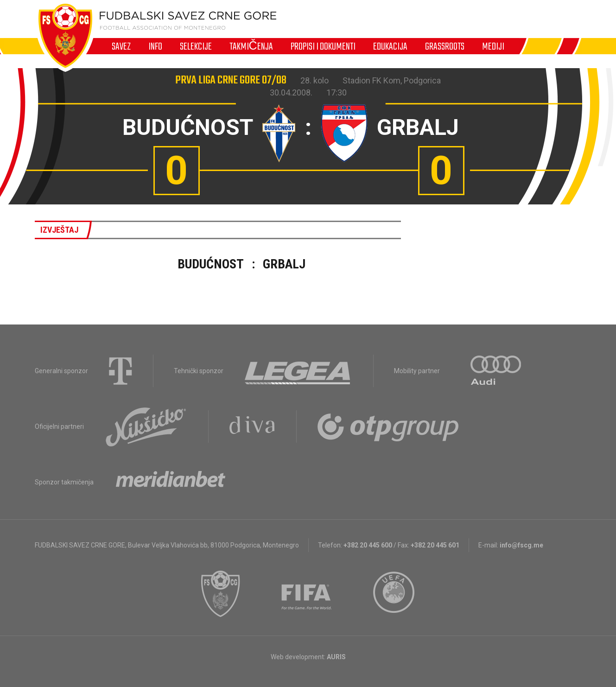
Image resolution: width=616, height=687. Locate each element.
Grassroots (445, 46)
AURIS (336, 657)
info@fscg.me (521, 545)
